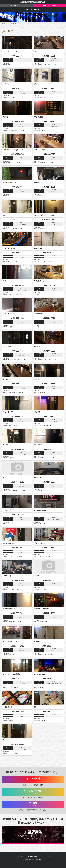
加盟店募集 (33, 835)
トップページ (5, 23)
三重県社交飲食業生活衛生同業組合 (33, 2)
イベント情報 (33, 780)
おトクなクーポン (33, 792)
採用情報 (33, 804)
